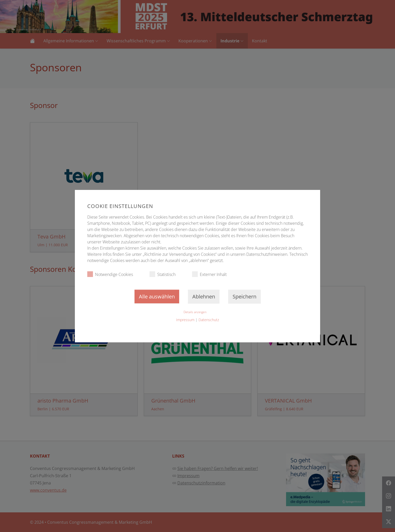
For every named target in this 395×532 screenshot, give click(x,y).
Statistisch (163, 274)
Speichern (244, 296)
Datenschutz (209, 320)
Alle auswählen (157, 296)
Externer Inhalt (209, 274)
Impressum (185, 320)
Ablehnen (204, 296)
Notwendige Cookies (110, 274)
